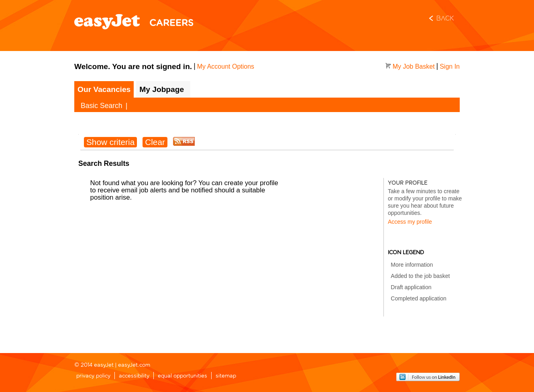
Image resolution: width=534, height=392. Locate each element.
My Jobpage (162, 89)
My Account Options (226, 66)
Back (445, 19)
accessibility (134, 376)
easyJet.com (134, 365)
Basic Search (102, 106)
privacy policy (93, 376)
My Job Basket (414, 66)
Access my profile (410, 222)
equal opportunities (182, 376)
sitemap (226, 376)
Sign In (450, 66)
